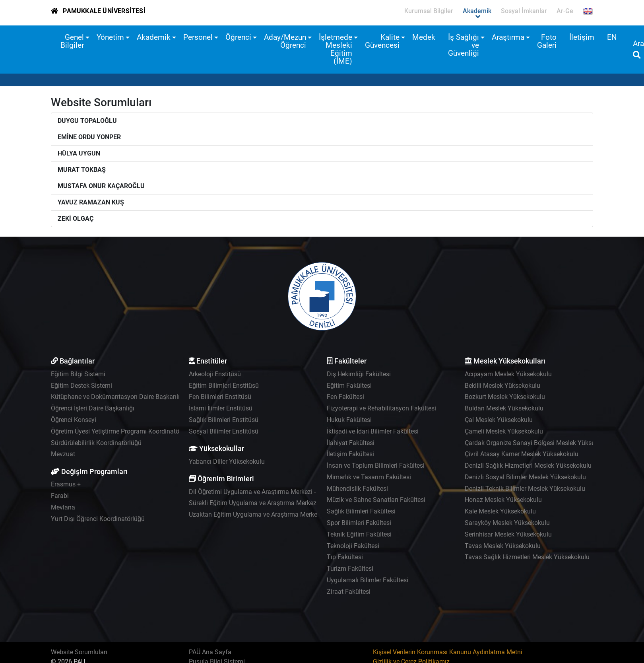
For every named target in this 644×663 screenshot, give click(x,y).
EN (612, 37)
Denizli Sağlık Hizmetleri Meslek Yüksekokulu (528, 466)
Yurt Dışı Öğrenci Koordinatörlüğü (98, 519)
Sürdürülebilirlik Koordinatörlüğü (96, 443)
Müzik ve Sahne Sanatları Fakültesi (376, 500)
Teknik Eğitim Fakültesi (359, 534)
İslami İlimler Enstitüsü (221, 408)
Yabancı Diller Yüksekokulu (227, 462)
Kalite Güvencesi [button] (382, 41)
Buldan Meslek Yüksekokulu (504, 408)
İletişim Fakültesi (350, 454)
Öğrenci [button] (238, 37)
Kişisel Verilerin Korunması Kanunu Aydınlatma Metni (448, 652)
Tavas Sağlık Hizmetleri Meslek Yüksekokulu (527, 557)
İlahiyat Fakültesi (351, 443)
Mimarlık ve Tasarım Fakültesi (369, 477)
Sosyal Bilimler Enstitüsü (224, 431)
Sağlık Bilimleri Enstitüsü (224, 420)
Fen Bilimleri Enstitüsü (220, 397)
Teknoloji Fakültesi (353, 546)
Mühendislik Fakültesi (357, 489)
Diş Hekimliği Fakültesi (359, 374)
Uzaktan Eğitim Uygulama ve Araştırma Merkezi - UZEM (266, 514)
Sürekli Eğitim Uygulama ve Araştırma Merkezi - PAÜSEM (268, 503)
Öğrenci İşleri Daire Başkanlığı (93, 408)
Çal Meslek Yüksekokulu (499, 420)
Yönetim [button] (110, 37)
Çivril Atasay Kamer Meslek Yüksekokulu (522, 454)
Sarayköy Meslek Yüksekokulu (507, 523)
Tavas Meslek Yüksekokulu (503, 546)
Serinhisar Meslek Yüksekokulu (508, 534)
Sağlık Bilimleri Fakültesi (361, 511)
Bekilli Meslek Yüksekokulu (502, 386)
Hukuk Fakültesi (349, 420)
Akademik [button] (154, 37)
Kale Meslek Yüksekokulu (500, 511)
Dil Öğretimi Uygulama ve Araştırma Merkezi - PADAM (264, 492)
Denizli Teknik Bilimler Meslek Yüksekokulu (525, 489)
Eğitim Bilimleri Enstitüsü (224, 386)
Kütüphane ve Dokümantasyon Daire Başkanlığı (118, 397)
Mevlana (63, 507)
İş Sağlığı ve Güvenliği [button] (464, 45)
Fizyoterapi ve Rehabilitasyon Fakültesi (381, 408)
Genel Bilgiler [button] (72, 41)
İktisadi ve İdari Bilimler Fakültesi (373, 431)
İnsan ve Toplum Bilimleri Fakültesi (376, 466)
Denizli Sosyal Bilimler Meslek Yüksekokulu (525, 477)
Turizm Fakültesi (350, 569)
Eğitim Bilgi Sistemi (78, 374)
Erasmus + (66, 484)
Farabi (60, 496)
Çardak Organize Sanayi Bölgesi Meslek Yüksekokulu (539, 443)
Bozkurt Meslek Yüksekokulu (505, 397)
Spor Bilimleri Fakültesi (359, 523)
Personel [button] (198, 37)
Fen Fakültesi (345, 397)
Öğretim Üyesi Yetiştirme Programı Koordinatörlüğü (122, 431)
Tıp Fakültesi (345, 557)
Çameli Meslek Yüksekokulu (504, 431)
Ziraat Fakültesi (349, 592)
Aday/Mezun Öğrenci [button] (285, 41)
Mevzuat (63, 454)
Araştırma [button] (508, 37)
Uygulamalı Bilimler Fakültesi (368, 580)
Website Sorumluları (79, 652)
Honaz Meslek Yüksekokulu (503, 500)
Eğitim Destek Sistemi (81, 386)
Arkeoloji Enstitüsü (215, 374)
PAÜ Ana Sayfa (210, 652)
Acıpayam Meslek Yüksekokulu (508, 374)
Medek (424, 37)
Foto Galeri (547, 41)
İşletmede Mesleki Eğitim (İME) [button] (336, 49)
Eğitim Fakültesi (349, 386)
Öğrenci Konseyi (74, 420)
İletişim (582, 37)
